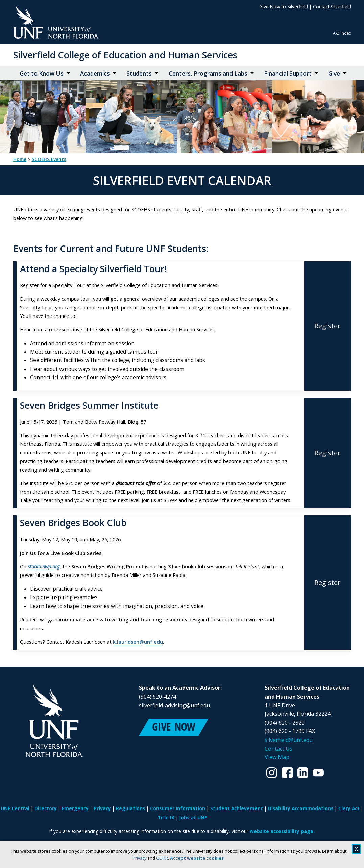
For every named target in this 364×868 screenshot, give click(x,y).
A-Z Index (342, 33)
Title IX (166, 817)
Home (20, 159)
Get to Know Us (42, 74)
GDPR (162, 858)
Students (139, 74)
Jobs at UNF (193, 817)
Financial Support (288, 74)
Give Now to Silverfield (284, 7)
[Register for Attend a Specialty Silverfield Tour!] (328, 326)
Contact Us (278, 749)
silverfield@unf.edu (289, 740)
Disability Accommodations (301, 808)
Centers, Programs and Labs (208, 74)
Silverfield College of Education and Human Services (125, 55)
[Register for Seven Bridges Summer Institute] (328, 453)
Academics (95, 74)
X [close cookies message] (356, 849)
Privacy (139, 858)
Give (334, 74)
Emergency (75, 808)
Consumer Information (178, 808)
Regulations (130, 808)
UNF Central (15, 808)
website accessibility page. (282, 831)
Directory (46, 808)
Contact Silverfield (332, 7)
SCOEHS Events (49, 159)
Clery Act (349, 808)
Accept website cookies (197, 858)
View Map (277, 757)
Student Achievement (237, 808)
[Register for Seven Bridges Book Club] (328, 582)
